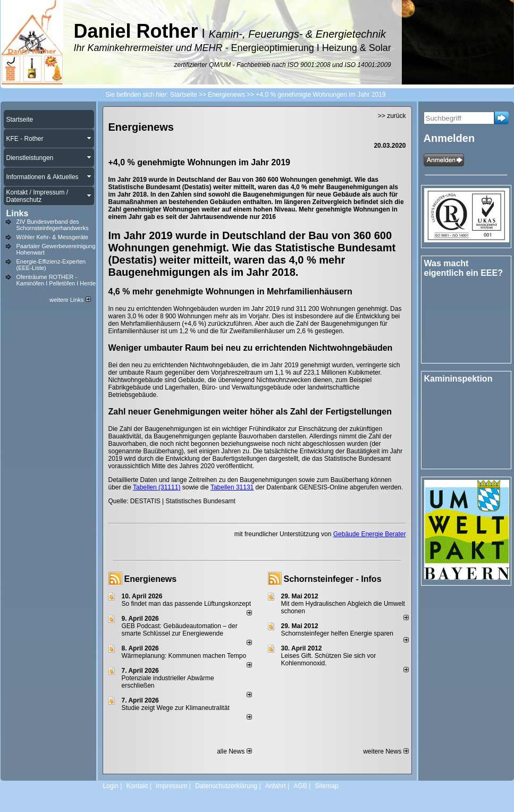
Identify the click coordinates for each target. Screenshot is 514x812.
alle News (234, 751)
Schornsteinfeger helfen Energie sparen (337, 633)
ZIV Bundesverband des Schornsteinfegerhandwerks (53, 225)
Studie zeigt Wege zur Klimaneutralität (176, 708)
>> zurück (392, 116)
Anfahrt (276, 786)
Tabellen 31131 (232, 487)
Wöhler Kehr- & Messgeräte (53, 237)
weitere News (386, 751)
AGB (300, 786)
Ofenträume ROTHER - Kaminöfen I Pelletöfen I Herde (56, 280)
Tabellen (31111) (157, 487)
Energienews (151, 579)
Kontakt (137, 786)
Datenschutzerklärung (226, 786)
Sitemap (326, 786)
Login (111, 786)
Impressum (171, 786)
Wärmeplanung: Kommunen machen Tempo (184, 656)
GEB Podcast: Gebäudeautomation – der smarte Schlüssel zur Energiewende (180, 630)
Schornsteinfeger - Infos (333, 579)
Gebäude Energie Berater (370, 534)
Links (18, 213)
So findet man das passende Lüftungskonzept (187, 604)
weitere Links (70, 300)
